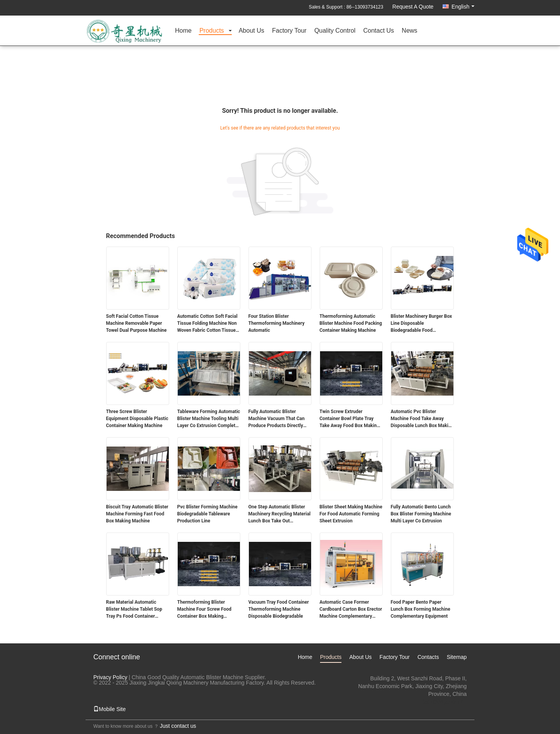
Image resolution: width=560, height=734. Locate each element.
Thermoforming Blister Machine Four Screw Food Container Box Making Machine (205, 610)
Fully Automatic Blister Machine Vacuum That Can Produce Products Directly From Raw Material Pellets (277, 419)
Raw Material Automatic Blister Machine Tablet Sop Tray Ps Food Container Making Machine (134, 610)
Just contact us (178, 726)
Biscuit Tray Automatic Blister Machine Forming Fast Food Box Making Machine (137, 514)
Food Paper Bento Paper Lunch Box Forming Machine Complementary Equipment (421, 609)
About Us (252, 31)
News (409, 31)
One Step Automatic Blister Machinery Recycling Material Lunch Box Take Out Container (280, 514)
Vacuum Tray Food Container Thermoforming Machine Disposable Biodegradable (279, 609)
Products (212, 31)
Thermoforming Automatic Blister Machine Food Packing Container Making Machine (351, 323)
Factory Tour (290, 31)
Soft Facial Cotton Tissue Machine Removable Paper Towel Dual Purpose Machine (136, 323)
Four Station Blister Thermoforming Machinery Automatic (277, 323)
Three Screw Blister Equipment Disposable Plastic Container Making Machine (137, 419)
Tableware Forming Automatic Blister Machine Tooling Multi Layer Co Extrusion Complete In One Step (209, 419)
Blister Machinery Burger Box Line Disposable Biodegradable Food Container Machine (422, 324)
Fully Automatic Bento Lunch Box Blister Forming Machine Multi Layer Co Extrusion (421, 514)
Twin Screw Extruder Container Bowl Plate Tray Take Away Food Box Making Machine (350, 419)
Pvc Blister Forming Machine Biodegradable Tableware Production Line (207, 514)
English (463, 7)
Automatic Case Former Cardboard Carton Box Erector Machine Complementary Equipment (351, 610)
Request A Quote (413, 7)
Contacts (428, 657)
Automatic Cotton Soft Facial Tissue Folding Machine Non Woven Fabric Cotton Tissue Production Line (207, 324)
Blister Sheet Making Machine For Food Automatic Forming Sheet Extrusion (351, 514)
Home (183, 31)
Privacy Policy (110, 677)
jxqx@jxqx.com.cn (445, 702)
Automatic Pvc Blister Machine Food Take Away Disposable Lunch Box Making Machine (422, 419)
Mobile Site (109, 709)
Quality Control (335, 31)
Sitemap (457, 657)
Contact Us (379, 31)
